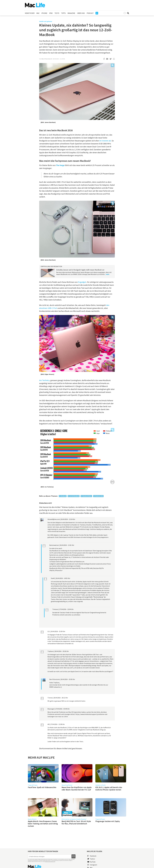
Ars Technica (44, 380)
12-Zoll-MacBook (74, 496)
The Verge (60, 165)
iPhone (44, 13)
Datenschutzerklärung (50, 862)
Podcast (90, 13)
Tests (57, 13)
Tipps (63, 13)
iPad (51, 13)
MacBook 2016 (99, 496)
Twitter (91, 859)
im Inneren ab (105, 141)
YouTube (91, 862)
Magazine (71, 13)
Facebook (92, 856)
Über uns (81, 13)
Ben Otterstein (46, 59)
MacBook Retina (87, 496)
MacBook (63, 496)
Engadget (82, 282)
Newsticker (30, 13)
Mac (38, 13)
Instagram (92, 865)
